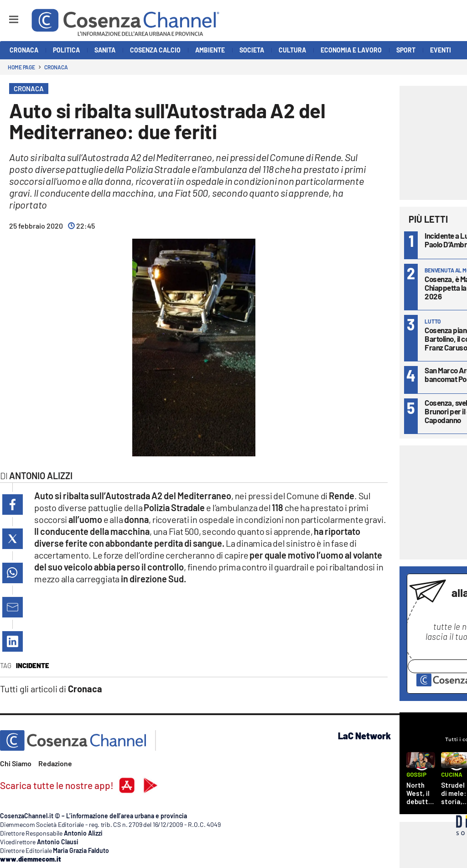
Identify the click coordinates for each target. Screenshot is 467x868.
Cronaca (56, 67)
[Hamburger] (5, 15)
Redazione (55, 763)
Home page (21, 67)
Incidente (33, 665)
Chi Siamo (16, 763)
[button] (13, 505)
